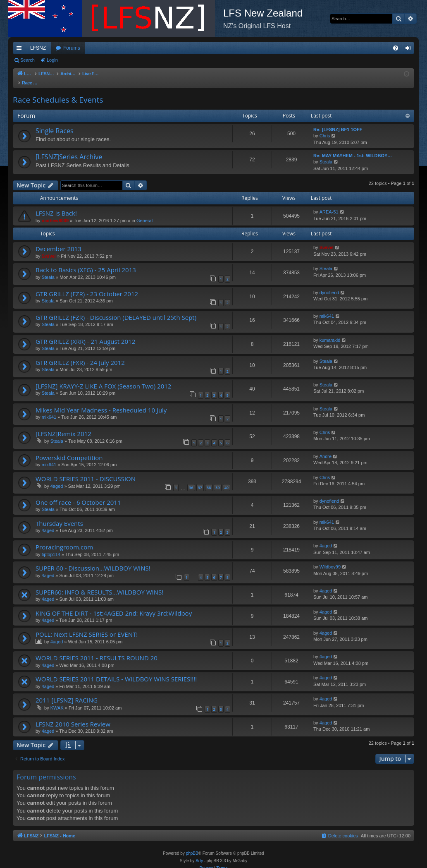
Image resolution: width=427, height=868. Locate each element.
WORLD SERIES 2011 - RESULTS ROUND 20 (97, 650)
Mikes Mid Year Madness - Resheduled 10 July (101, 402)
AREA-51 (329, 204)
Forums (72, 48)
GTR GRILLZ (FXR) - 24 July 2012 (80, 354)
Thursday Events (59, 515)
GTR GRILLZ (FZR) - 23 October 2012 (87, 285)
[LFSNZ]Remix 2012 (63, 425)
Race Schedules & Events (58, 91)
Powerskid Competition (69, 449)
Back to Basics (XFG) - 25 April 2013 (86, 261)
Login (52, 60)
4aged (57, 478)
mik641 (327, 308)
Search (27, 60)
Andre (326, 448)
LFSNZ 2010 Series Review (73, 716)
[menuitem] (396, 48)
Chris (325, 127)
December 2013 (58, 240)
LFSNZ (38, 48)
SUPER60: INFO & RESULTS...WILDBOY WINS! (99, 584)
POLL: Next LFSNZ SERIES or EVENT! (87, 626)
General (144, 212)
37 (200, 479)
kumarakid (330, 332)
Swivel (49, 248)
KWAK (57, 700)
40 (227, 479)
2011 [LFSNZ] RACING (67, 692)
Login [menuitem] (410, 50)
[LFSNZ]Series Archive (69, 149)
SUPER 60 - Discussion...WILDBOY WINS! (93, 560)
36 (191, 479)
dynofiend (329, 284)
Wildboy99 (330, 559)
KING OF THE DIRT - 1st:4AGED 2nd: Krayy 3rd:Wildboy (114, 605)
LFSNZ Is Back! (56, 205)
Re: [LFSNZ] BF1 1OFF (338, 121)
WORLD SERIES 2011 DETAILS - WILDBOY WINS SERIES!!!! (116, 671)
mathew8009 (55, 212)
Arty (199, 852)
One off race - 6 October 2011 (78, 494)
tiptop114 (51, 546)
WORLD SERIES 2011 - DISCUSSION (86, 470)
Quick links (21, 50)
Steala (326, 153)
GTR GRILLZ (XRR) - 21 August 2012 (85, 333)
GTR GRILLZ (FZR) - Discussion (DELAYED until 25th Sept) (116, 309)
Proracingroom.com (64, 539)
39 (217, 479)
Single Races (55, 122)
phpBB (192, 845)
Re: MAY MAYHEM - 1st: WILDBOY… (353, 147)
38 (209, 479)
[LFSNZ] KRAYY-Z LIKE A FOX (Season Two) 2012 (103, 378)
